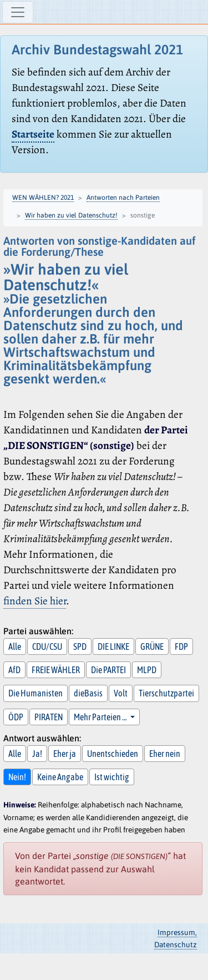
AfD (14, 670)
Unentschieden (113, 754)
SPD (80, 646)
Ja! (37, 754)
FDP (181, 646)
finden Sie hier (35, 601)
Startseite (33, 134)
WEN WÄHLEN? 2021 (43, 198)
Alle (15, 646)
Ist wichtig (112, 777)
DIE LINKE (113, 646)
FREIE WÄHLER (56, 670)
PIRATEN (49, 717)
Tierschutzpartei (166, 693)
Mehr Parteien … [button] (101, 717)
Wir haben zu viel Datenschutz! (71, 215)
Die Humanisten (35, 693)
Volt (121, 693)
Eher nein (165, 754)
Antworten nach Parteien (123, 198)
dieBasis (88, 693)
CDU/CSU (47, 646)
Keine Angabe (60, 777)
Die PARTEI (108, 670)
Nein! (17, 777)
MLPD (147, 670)
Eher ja (65, 754)
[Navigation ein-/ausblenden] (18, 12)
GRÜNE (152, 646)
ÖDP (16, 717)
